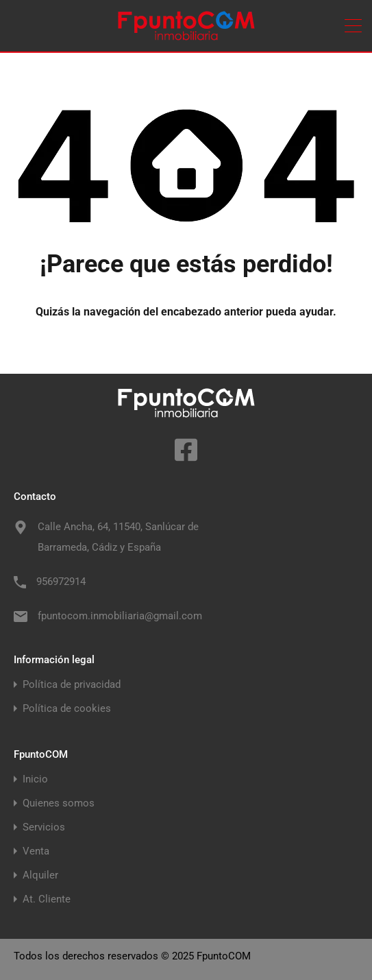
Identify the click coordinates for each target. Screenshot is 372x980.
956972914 (61, 582)
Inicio (35, 779)
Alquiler (40, 875)
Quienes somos (59, 803)
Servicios (44, 827)
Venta (36, 851)
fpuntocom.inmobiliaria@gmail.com (120, 616)
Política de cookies (67, 709)
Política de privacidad (72, 685)
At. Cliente (47, 899)
